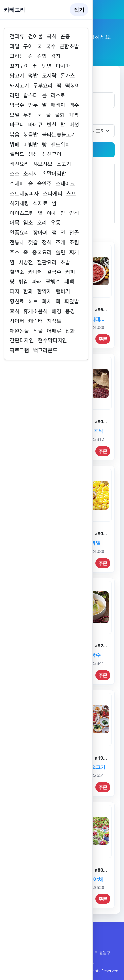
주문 (103, 339)
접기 (79, 10)
